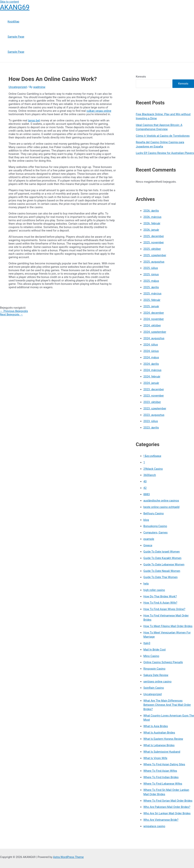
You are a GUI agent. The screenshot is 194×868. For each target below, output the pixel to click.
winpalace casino (154, 826)
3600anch (150, 475)
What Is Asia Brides (156, 726)
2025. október (152, 249)
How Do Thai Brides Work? (160, 596)
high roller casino (154, 590)
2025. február (152, 300)
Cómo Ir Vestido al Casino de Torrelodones (163, 136)
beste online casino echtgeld (161, 507)
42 (145, 488)
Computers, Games (156, 533)
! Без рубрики (152, 456)
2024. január (151, 383)
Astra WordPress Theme (68, 857)
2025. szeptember (155, 255)
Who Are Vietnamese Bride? (161, 820)
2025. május (151, 281)
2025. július (151, 268)
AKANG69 (15, 7)
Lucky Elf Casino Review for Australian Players (165, 153)
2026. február (152, 223)
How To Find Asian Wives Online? (164, 609)
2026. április (151, 211)
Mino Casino (151, 656)
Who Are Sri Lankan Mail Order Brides (167, 813)
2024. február (152, 377)
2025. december (154, 236)
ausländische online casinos (161, 501)
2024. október (152, 325)
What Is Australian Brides (159, 733)
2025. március (152, 293)
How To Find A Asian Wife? (160, 603)
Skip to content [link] (9, 2)
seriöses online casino (157, 682)
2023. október (152, 402)
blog (146, 520)
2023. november (154, 396)
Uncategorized (18, 87)
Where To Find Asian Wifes (160, 771)
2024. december (154, 313)
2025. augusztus (154, 262)
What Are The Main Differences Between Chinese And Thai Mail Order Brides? (167, 705)
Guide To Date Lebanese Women (164, 564)
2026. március (152, 217)
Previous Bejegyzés (14, 311)
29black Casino (153, 469)
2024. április (151, 364)
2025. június (151, 274)
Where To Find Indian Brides (161, 777)
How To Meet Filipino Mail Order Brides (168, 626)
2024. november (154, 319)
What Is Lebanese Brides (159, 745)
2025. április (151, 287)
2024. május (151, 357)
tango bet (34, 120)
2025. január (151, 306)
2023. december (154, 389)
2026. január (151, 230)
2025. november (154, 242)
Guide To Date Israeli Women (162, 552)
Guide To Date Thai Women (161, 577)
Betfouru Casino (154, 513)
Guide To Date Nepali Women (162, 571)
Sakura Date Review (156, 675)
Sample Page (16, 37)
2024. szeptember (155, 332)
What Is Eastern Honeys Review (163, 739)
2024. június (151, 351)
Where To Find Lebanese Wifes (163, 784)
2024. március (152, 370)
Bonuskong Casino (155, 526)
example (149, 539)
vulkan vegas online (99, 111)
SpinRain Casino (154, 688)
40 (145, 481)
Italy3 (147, 643)
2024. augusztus (154, 338)
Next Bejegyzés (11, 314)
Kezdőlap (13, 22)
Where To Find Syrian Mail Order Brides (168, 801)
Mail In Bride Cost (155, 650)
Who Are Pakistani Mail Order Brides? (167, 807)
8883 (147, 494)
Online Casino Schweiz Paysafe (163, 662)
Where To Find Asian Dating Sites (164, 764)
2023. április (151, 428)
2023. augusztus (154, 415)
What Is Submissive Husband (162, 752)
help (146, 584)
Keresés (141, 77)
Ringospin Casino (154, 669)
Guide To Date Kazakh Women (162, 558)
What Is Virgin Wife (155, 758)
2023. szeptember (155, 408)
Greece (148, 545)
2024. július (151, 345)
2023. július (151, 421)
